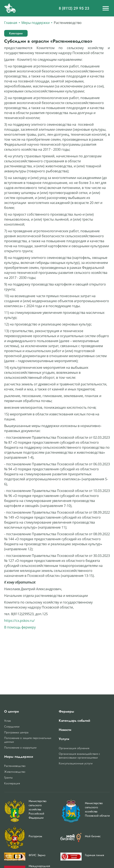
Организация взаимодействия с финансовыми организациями (79, 756)
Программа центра (16, 732)
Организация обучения (74, 748)
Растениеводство (15, 766)
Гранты (8, 777)
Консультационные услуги (76, 763)
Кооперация (12, 783)
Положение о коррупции (20, 748)
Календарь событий (74, 721)
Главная (11, 23)
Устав (7, 721)
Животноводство (15, 772)
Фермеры (66, 712)
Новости (65, 730)
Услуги (64, 739)
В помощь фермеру (20, 627)
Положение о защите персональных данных (28, 740)
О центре (12, 712)
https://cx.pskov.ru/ (19, 621)
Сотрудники (12, 726)
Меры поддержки (36, 23)
